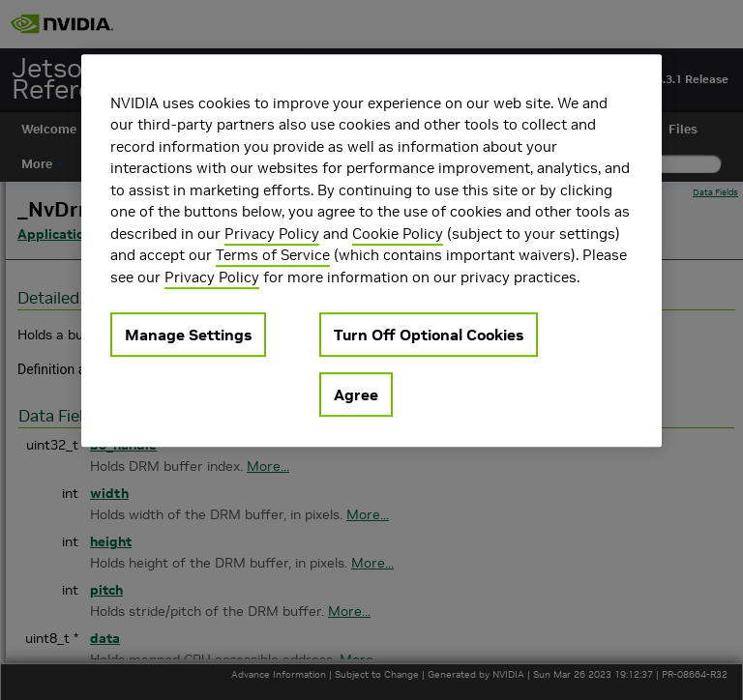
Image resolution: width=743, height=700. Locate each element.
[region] (371, 251)
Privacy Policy (272, 233)
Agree (356, 394)
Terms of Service (273, 255)
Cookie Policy (398, 233)
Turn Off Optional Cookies (429, 335)
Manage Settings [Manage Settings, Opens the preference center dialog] (188, 335)
